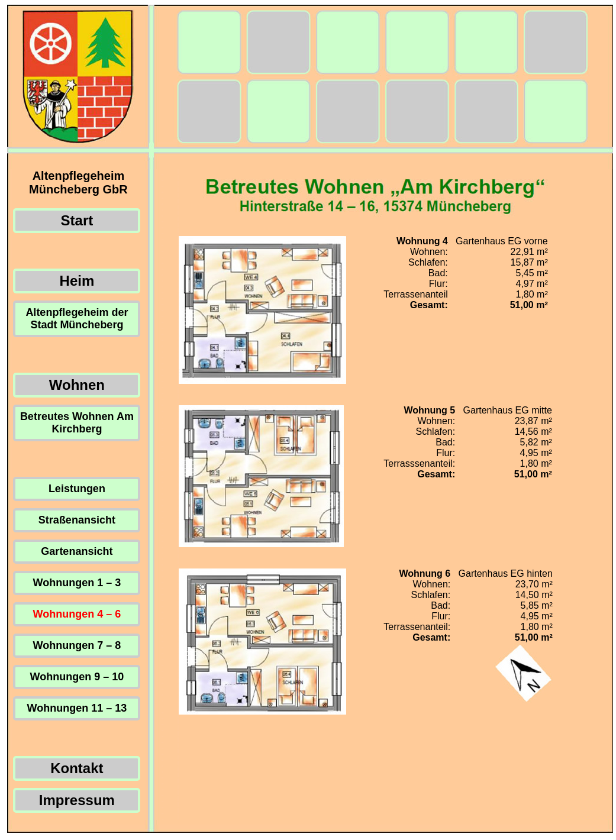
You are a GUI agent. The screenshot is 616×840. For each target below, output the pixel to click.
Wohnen (77, 385)
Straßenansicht (77, 520)
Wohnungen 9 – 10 (77, 677)
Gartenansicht (77, 551)
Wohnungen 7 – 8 (77, 645)
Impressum (77, 800)
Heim (77, 281)
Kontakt (77, 768)
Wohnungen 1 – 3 (77, 583)
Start (77, 220)
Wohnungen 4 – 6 (77, 614)
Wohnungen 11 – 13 (77, 708)
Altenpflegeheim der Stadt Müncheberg (77, 319)
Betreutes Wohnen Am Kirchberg (77, 423)
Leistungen (77, 489)
